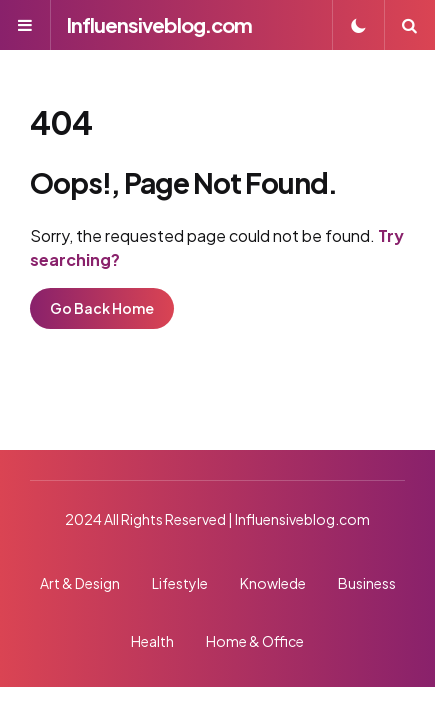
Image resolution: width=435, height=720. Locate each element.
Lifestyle (180, 583)
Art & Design (80, 583)
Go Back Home (102, 308)
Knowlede (273, 583)
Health (152, 641)
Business (367, 583)
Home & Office (255, 641)
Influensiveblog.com (159, 24)
